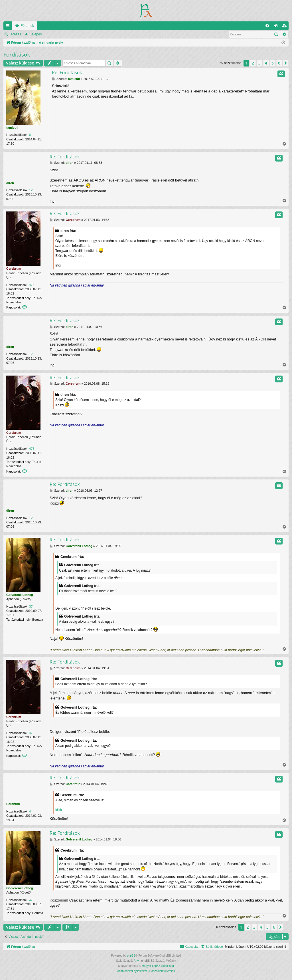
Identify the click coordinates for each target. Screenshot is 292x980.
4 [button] (266, 63)
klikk (59, 810)
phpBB (131, 956)
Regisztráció (60, 34)
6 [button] (279, 63)
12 (31, 190)
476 (32, 285)
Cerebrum (14, 269)
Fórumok (27, 26)
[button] (286, 63)
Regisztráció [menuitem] (286, 27)
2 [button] (253, 63)
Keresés (15, 34)
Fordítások (17, 55)
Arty (136, 961)
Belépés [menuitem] (277, 27)
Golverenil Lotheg (20, 595)
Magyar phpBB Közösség (158, 966)
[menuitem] (267, 26)
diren (10, 183)
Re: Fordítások (67, 72)
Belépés (36, 34)
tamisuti (12, 128)
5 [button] (273, 63)
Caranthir (13, 804)
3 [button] (259, 63)
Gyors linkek (9, 27)
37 (31, 606)
